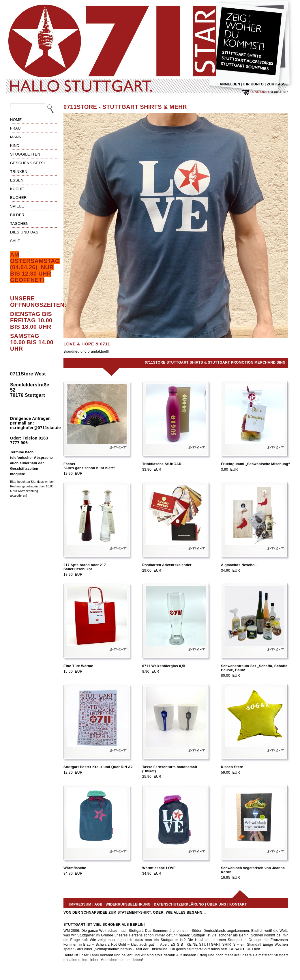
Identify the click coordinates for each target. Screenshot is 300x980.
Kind (15, 146)
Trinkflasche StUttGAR (162, 464)
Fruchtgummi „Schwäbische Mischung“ (256, 464)
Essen (17, 180)
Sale (15, 241)
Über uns (217, 904)
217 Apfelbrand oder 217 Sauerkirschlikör (85, 567)
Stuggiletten (25, 154)
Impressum (80, 904)
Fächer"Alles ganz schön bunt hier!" (89, 466)
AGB (98, 904)
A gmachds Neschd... (239, 565)
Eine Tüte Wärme (78, 666)
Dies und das (24, 232)
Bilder (17, 215)
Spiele (17, 206)
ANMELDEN (230, 84)
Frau (15, 128)
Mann (16, 137)
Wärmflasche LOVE (159, 868)
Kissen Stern (232, 767)
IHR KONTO (254, 84)
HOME (16, 120)
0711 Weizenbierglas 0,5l (164, 666)
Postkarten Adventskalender (167, 565)
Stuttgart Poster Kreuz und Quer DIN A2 (98, 767)
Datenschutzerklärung (179, 904)
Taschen (19, 224)
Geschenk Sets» (28, 163)
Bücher (18, 198)
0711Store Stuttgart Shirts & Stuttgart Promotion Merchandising (215, 362)
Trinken (19, 172)
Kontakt (238, 904)
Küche (17, 189)
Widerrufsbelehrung (128, 904)
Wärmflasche (75, 868)
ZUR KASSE (277, 84)
